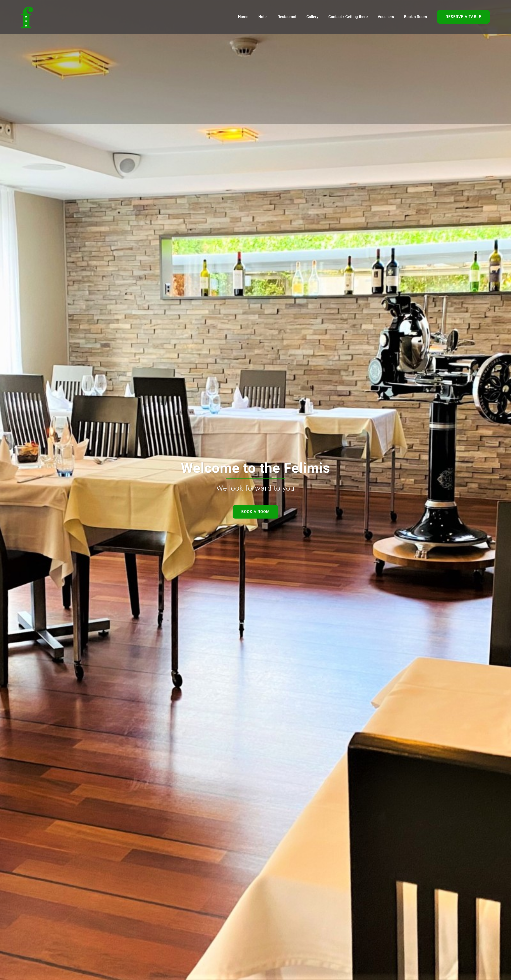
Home (243, 17)
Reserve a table (464, 17)
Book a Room (415, 17)
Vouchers (386, 17)
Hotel (263, 17)
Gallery (312, 17)
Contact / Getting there (348, 17)
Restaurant (287, 17)
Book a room (255, 512)
